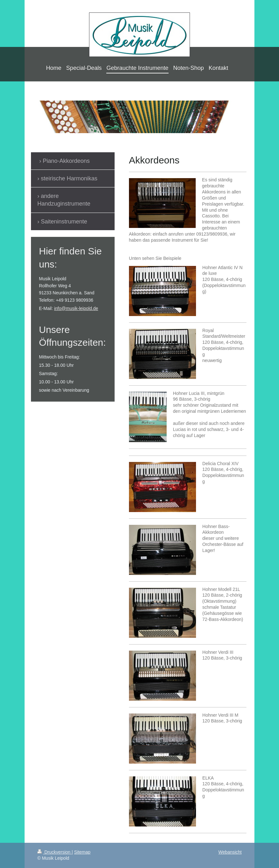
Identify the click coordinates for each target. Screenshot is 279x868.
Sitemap (82, 852)
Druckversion (54, 852)
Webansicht (230, 852)
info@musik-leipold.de (76, 308)
